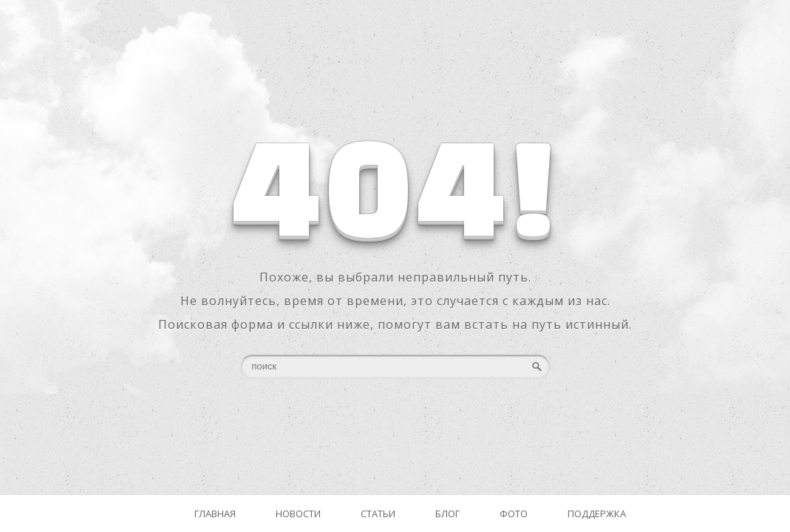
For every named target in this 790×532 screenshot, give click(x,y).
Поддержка (597, 514)
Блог (447, 514)
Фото (514, 514)
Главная (215, 514)
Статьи (378, 514)
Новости (298, 514)
